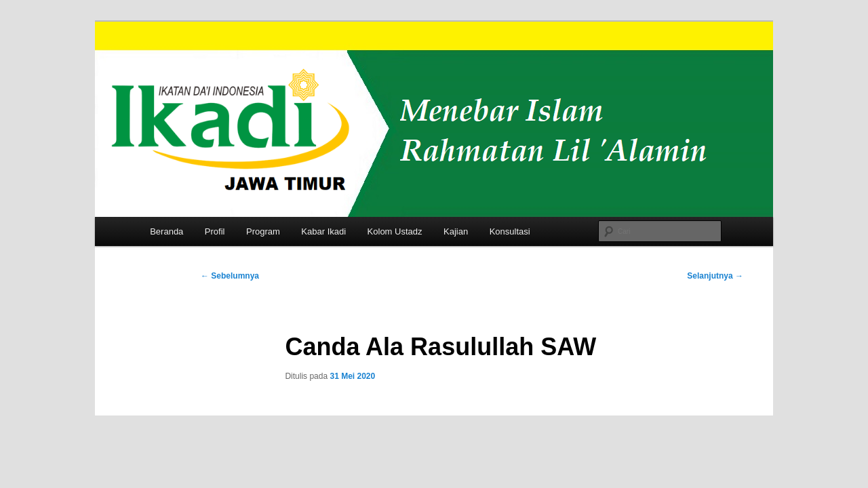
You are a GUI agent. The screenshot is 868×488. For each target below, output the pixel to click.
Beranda (166, 231)
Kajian (456, 231)
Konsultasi (510, 231)
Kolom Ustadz (395, 231)
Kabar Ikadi (323, 231)
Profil (215, 231)
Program (263, 231)
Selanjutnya (715, 276)
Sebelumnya (230, 276)
